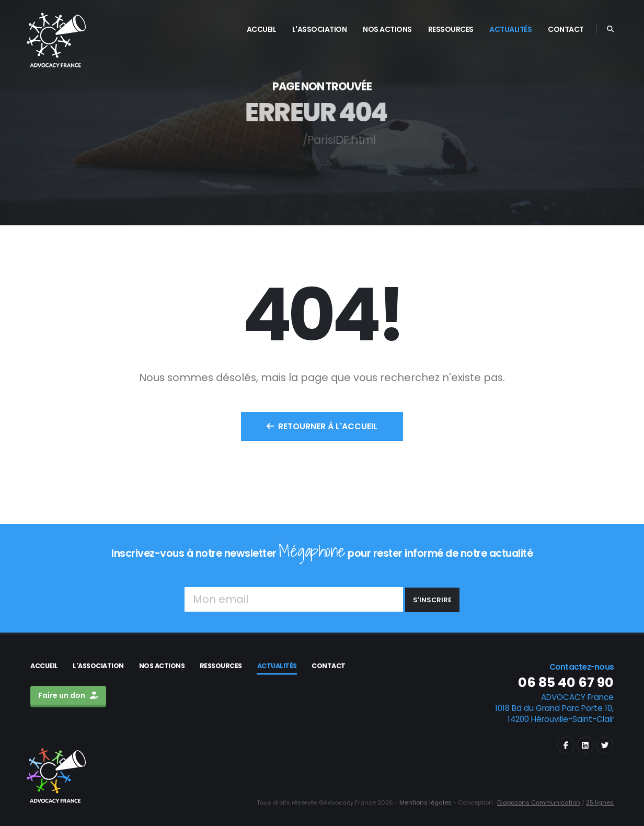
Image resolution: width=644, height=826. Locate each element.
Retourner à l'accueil (322, 426)
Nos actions (162, 666)
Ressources (221, 666)
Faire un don (68, 695)
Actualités (277, 666)
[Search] (610, 29)
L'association (98, 666)
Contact (329, 666)
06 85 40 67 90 (566, 682)
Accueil (44, 666)
